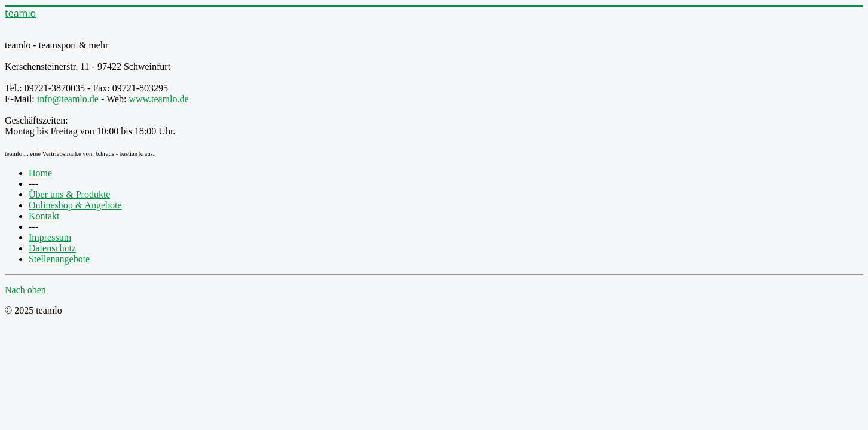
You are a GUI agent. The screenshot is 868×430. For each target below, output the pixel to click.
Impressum (50, 237)
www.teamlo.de (158, 99)
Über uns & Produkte (69, 194)
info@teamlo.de (68, 99)
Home (40, 173)
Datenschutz (52, 248)
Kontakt (44, 216)
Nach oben (25, 290)
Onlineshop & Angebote (75, 205)
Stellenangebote (59, 259)
